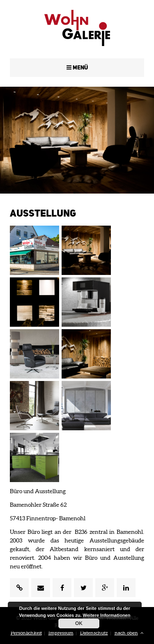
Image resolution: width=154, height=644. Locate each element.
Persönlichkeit (26, 633)
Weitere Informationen (107, 615)
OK (79, 623)
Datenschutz (94, 633)
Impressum (61, 633)
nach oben (129, 633)
